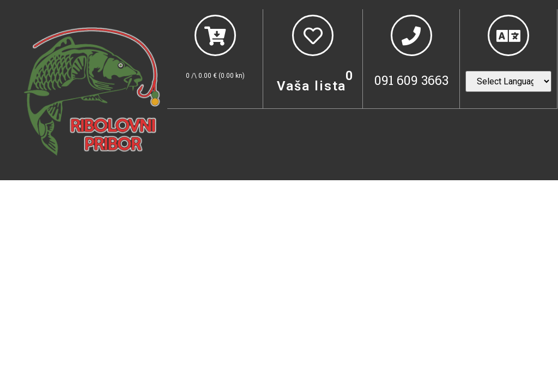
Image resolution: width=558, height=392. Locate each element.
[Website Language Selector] (508, 81)
